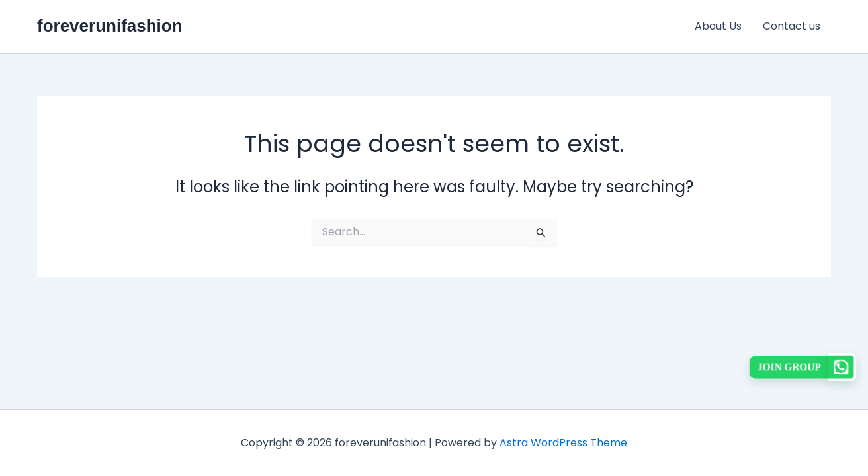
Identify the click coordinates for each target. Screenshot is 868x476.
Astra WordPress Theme (563, 443)
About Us (718, 26)
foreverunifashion (110, 26)
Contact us (792, 26)
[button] (803, 367)
